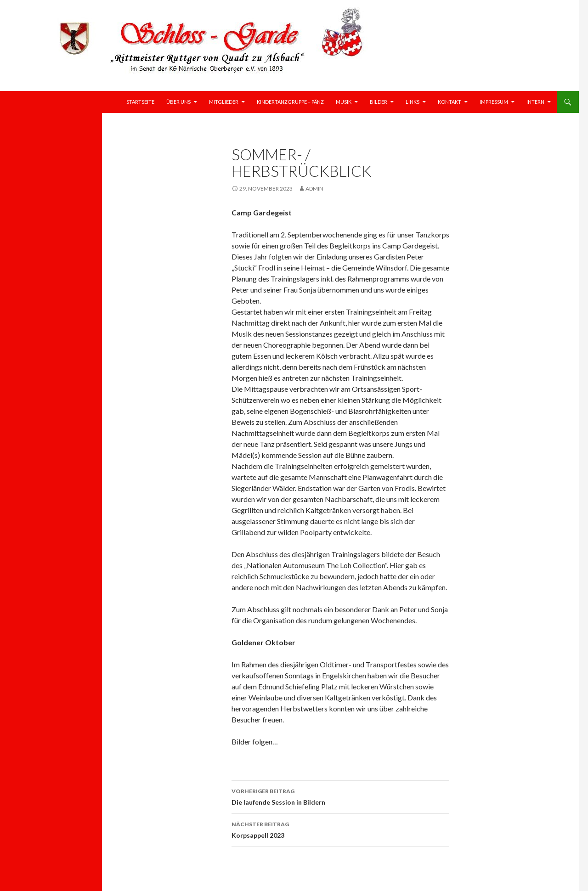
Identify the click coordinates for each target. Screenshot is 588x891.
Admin (314, 189)
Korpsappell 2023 (340, 829)
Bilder (379, 102)
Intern (535, 102)
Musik (344, 102)
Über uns (178, 102)
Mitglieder (224, 102)
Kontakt (449, 102)
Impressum (494, 102)
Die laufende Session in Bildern (340, 796)
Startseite (140, 102)
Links (413, 102)
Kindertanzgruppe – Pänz (290, 102)
